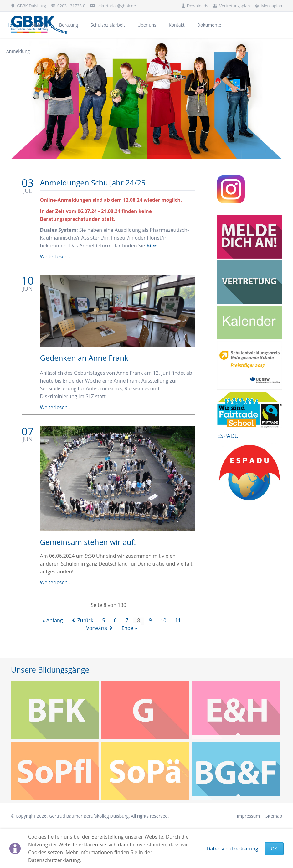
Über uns (147, 25)
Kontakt (177, 25)
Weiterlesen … (57, 256)
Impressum (248, 816)
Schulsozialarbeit (108, 25)
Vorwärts (97, 628)
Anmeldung (18, 51)
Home (13, 25)
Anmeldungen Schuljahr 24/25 (93, 183)
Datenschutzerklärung (232, 849)
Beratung (69, 25)
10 (163, 620)
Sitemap (274, 816)
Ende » (129, 628)
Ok (274, 848)
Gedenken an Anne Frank (84, 358)
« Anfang (53, 620)
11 (178, 620)
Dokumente (209, 25)
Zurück (85, 620)
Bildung (39, 25)
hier (152, 246)
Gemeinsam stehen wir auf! (88, 542)
